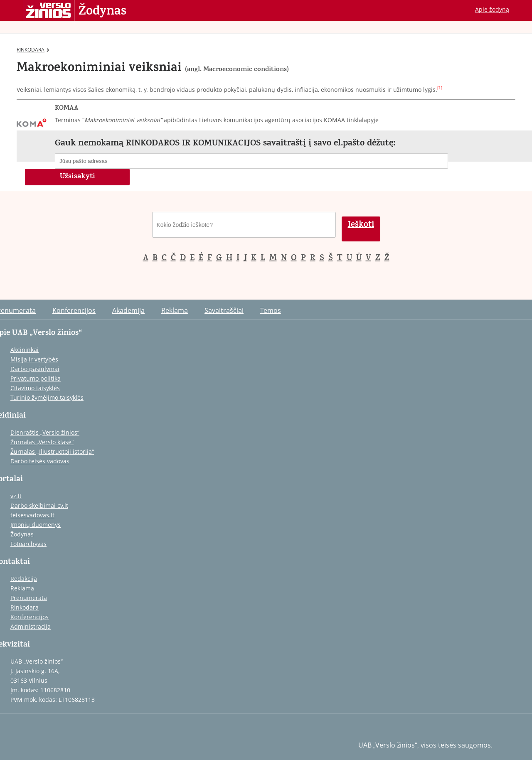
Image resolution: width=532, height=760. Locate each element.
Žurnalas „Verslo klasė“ (42, 442)
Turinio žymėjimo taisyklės (47, 397)
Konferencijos (74, 310)
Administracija (31, 626)
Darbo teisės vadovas (40, 461)
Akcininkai (25, 350)
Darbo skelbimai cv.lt (39, 505)
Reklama (175, 310)
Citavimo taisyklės (35, 388)
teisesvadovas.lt (32, 515)
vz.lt (16, 496)
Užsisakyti (78, 177)
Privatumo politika (36, 378)
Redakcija (24, 579)
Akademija (128, 310)
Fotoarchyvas (28, 544)
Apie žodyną (492, 9)
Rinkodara (25, 607)
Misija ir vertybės (34, 359)
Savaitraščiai (224, 310)
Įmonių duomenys (36, 525)
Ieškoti (361, 225)
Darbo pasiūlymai (35, 369)
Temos (271, 310)
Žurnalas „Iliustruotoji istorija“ (52, 451)
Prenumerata (29, 598)
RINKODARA (33, 50)
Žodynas (102, 12)
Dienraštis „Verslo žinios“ (45, 432)
